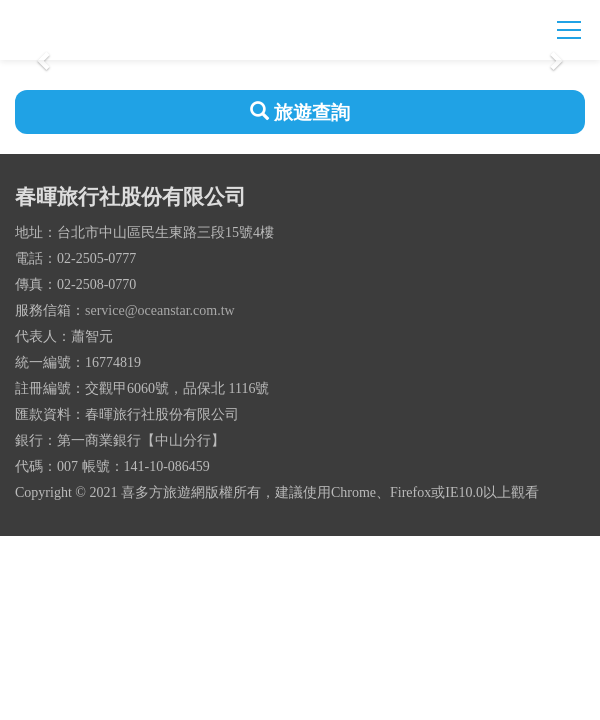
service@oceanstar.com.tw (160, 310)
